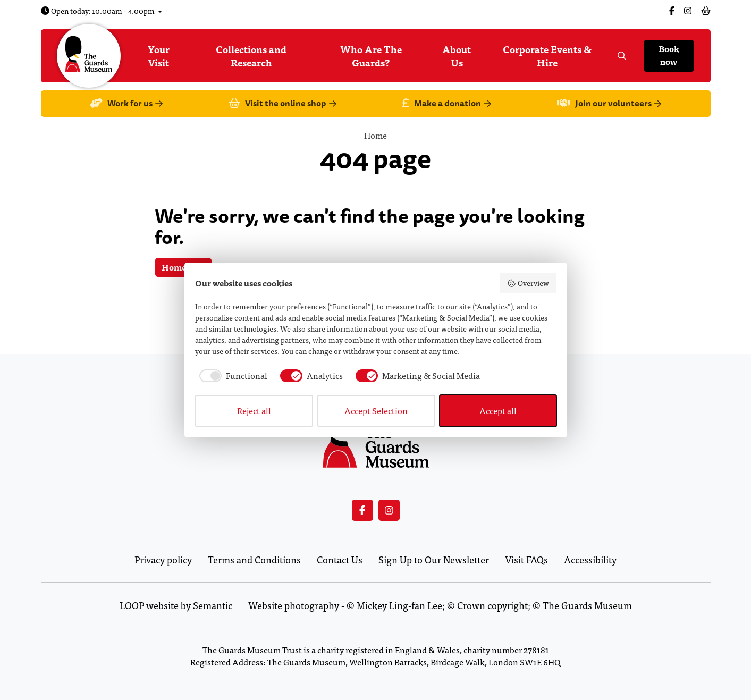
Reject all (254, 411)
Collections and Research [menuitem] (251, 56)
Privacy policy (163, 559)
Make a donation (446, 104)
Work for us (126, 104)
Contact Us (340, 559)
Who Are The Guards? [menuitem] (371, 56)
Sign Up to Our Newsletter (434, 559)
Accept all (498, 411)
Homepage (183, 267)
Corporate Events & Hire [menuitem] (547, 56)
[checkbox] (231, 376)
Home (375, 135)
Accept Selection (376, 411)
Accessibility (590, 559)
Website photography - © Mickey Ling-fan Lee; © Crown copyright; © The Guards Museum (440, 605)
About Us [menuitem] (457, 56)
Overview (528, 283)
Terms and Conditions (254, 559)
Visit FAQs (526, 559)
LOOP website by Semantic (176, 605)
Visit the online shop (282, 104)
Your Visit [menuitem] (159, 56)
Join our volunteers (609, 104)
